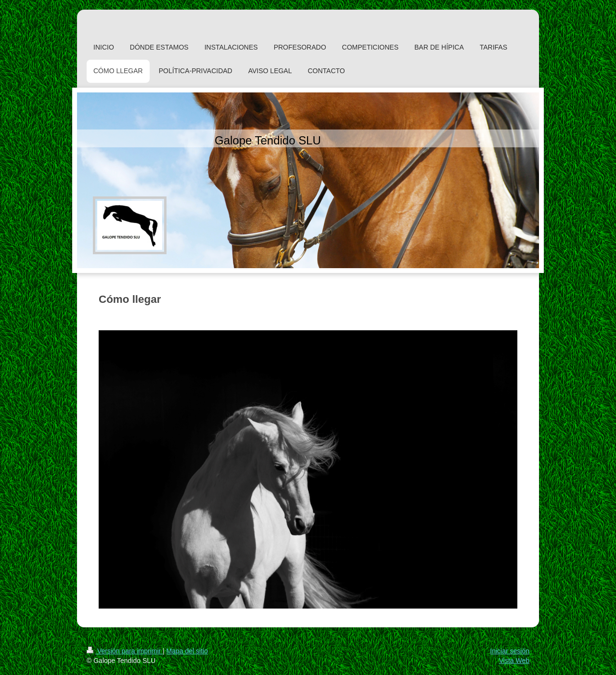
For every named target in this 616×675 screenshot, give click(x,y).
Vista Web (514, 661)
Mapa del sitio (187, 651)
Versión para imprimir (125, 651)
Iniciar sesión (510, 651)
